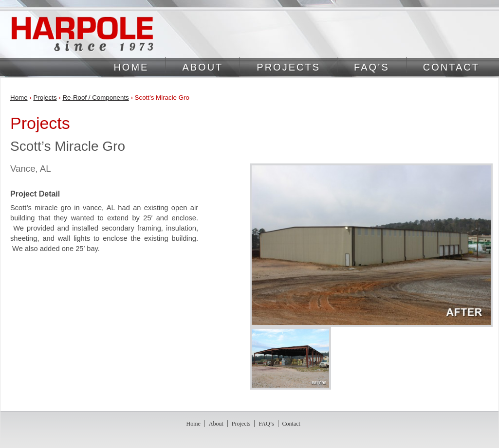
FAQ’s (372, 67)
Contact (451, 67)
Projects (288, 67)
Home (131, 67)
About (203, 67)
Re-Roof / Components (95, 98)
